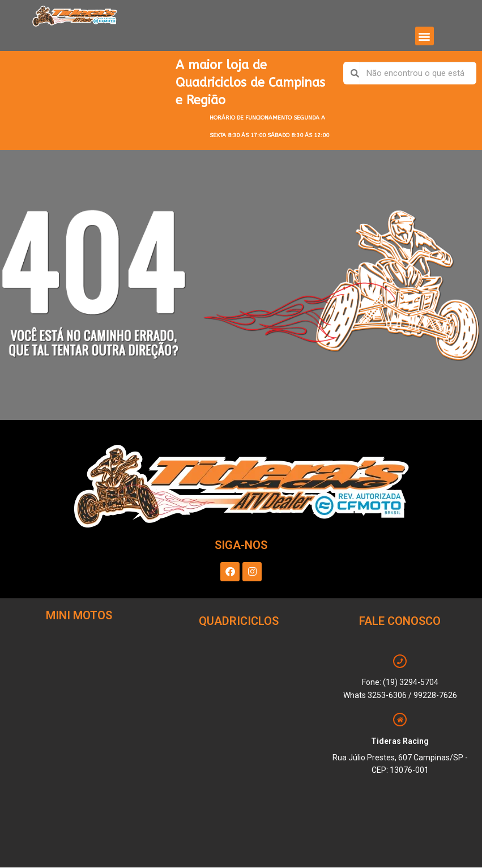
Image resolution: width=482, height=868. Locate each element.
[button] (425, 36)
